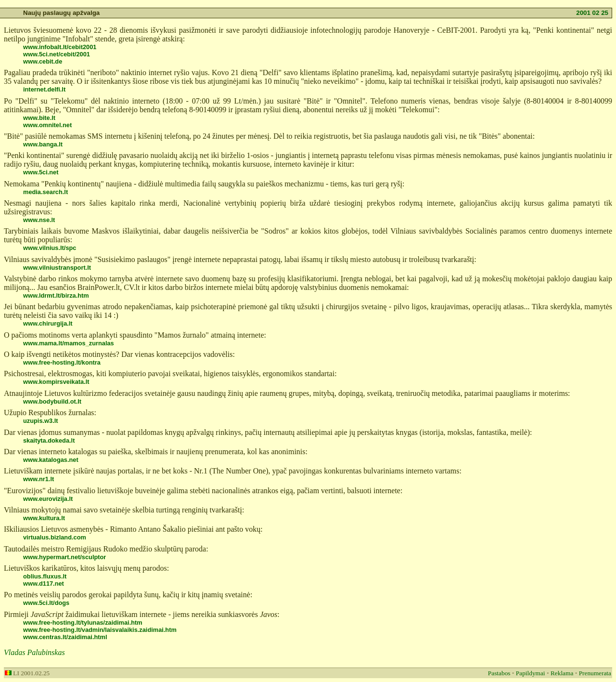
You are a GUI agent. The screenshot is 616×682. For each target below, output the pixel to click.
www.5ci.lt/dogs (46, 603)
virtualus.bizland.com (55, 537)
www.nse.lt (39, 220)
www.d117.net (44, 584)
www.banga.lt (43, 144)
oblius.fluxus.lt (45, 576)
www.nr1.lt (38, 479)
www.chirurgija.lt (48, 323)
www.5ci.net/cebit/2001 (57, 54)
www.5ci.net (41, 172)
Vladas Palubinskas (34, 652)
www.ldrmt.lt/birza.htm (56, 295)
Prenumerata (595, 673)
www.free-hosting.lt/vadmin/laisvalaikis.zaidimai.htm (100, 630)
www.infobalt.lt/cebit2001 (60, 47)
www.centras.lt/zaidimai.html (65, 637)
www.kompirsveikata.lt (56, 382)
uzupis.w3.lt (41, 421)
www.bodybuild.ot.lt (52, 401)
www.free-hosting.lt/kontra (62, 362)
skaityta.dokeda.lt (49, 440)
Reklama (562, 673)
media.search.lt (45, 192)
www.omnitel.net (47, 125)
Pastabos (499, 673)
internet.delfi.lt (44, 89)
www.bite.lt (39, 118)
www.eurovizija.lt (48, 499)
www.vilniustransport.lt (57, 268)
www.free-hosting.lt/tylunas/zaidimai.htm (83, 623)
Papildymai (531, 673)
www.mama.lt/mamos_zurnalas (69, 343)
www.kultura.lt (44, 518)
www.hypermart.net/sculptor (64, 557)
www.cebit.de (43, 61)
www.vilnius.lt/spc (50, 248)
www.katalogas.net (51, 460)
